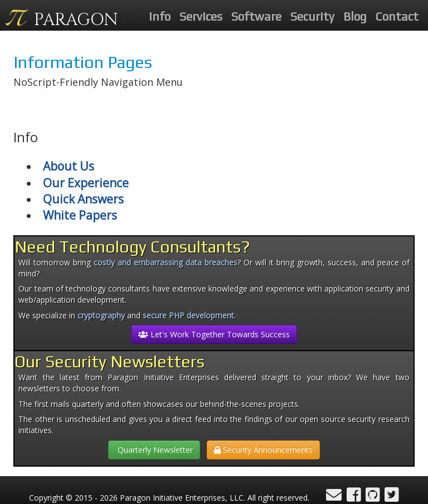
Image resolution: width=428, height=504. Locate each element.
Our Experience (86, 183)
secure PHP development (188, 315)
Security (312, 16)
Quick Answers (83, 199)
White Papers (80, 215)
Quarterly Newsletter (154, 450)
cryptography (101, 315)
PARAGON (76, 20)
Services (201, 16)
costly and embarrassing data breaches (166, 262)
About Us (69, 166)
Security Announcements (263, 450)
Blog (355, 16)
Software (256, 16)
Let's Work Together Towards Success (214, 334)
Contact (397, 16)
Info (160, 16)
